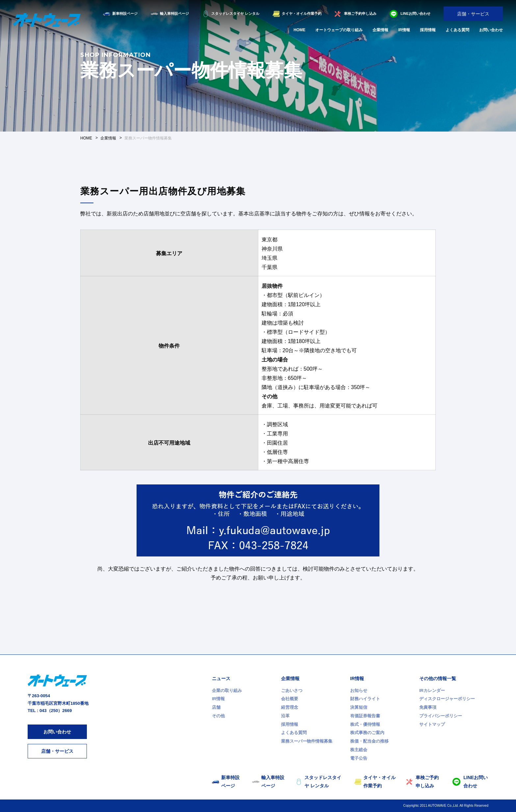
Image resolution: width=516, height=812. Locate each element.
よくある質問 (457, 30)
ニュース (221, 678)
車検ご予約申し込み (360, 13)
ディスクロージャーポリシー (447, 699)
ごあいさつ (292, 690)
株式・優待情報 (365, 724)
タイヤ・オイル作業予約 (302, 13)
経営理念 (290, 707)
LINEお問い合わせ (415, 13)
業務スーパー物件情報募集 (307, 741)
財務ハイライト (365, 699)
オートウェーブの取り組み (339, 30)
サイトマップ (432, 724)
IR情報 (404, 30)
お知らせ (359, 690)
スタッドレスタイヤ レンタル (235, 13)
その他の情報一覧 (438, 678)
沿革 (285, 716)
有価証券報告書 (365, 716)
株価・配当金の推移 (369, 741)
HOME (299, 30)
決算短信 (359, 707)
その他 (218, 716)
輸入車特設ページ (174, 13)
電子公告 (359, 758)
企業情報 (380, 30)
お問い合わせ (491, 30)
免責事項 (428, 707)
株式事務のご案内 (367, 733)
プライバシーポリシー (441, 716)
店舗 (216, 707)
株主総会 (359, 750)
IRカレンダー (432, 690)
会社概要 (290, 699)
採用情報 (428, 30)
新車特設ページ (125, 13)
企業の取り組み (227, 690)
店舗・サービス (473, 14)
